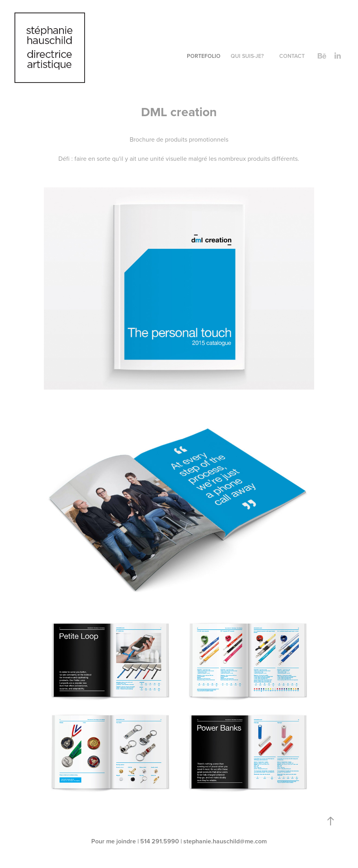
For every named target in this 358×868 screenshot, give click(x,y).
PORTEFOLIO (204, 56)
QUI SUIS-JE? (247, 56)
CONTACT (292, 56)
